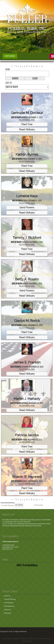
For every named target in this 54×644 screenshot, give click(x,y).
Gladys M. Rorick (27, 321)
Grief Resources (9, 606)
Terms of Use (27, 641)
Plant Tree (27, 124)
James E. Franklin (27, 362)
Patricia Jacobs (27, 435)
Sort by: (9, 83)
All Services (39, 505)
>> (42, 66)
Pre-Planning (9, 603)
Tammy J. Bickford (27, 238)
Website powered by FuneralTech (24, 639)
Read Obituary (27, 129)
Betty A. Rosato (27, 279)
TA (39, 639)
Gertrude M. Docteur (27, 113)
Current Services (8, 505)
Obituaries (8, 613)
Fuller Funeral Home (27, 120)
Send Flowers (27, 207)
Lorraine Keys (27, 196)
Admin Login (7, 639)
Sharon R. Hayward (27, 477)
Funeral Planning (10, 599)
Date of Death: (16, 117)
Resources (8, 610)
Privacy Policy (46, 639)
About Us (7, 596)
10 (37, 66)
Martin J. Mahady (27, 399)
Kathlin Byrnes (27, 154)
